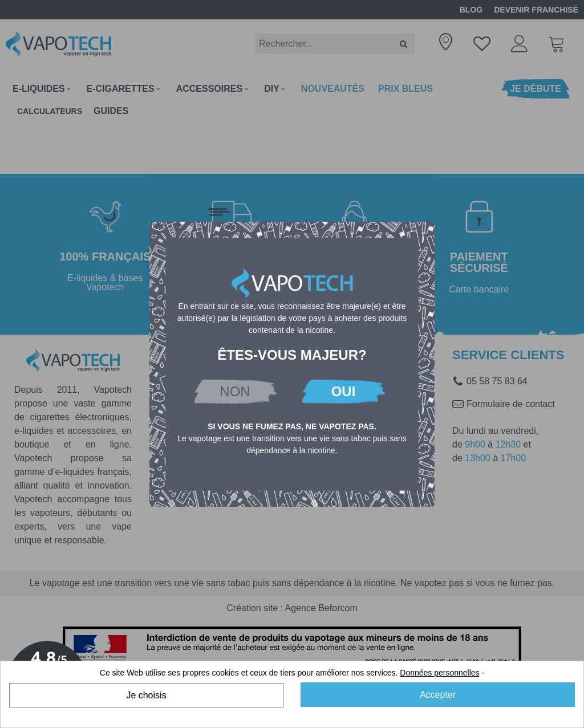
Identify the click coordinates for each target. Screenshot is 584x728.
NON (235, 391)
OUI (344, 391)
